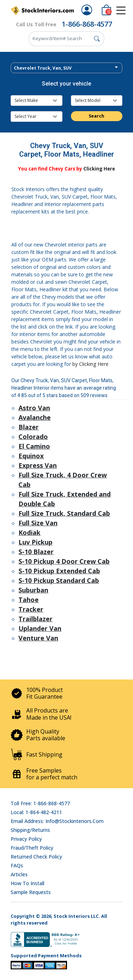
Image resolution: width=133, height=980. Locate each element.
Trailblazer (35, 619)
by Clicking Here (90, 364)
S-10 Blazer (36, 552)
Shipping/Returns (30, 830)
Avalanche (35, 417)
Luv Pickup (35, 542)
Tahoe (29, 600)
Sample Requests (31, 892)
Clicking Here (99, 169)
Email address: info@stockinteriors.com (57, 821)
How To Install (27, 883)
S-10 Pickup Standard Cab (59, 580)
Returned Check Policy (36, 857)
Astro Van (34, 408)
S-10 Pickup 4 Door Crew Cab (64, 561)
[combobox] (66, 68)
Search (96, 116)
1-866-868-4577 (87, 24)
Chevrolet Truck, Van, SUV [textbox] (43, 68)
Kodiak (29, 532)
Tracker (31, 609)
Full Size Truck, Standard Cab (64, 513)
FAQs (17, 865)
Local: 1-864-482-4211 (36, 812)
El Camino (34, 446)
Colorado (33, 437)
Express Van (38, 465)
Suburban (33, 590)
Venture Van (38, 638)
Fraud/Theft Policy (32, 848)
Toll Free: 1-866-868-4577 (40, 803)
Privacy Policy (26, 839)
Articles (19, 874)
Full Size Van (38, 523)
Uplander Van (40, 628)
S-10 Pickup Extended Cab (59, 571)
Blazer (29, 427)
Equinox (31, 456)
